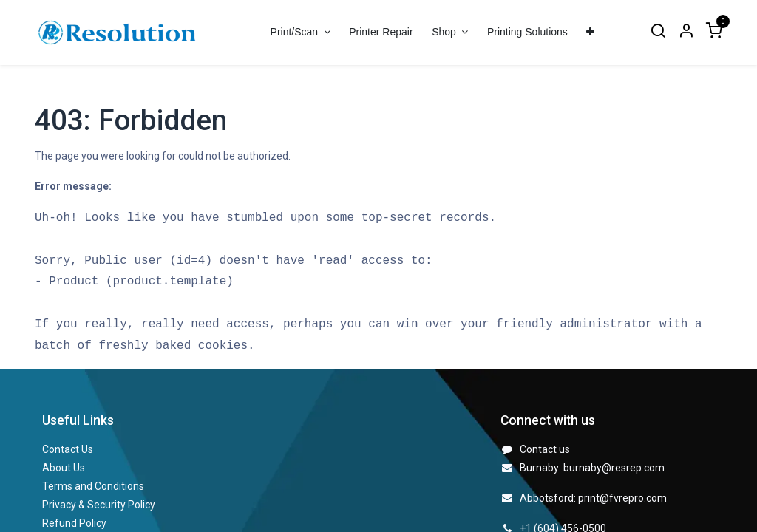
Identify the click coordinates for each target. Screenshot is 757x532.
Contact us (545, 449)
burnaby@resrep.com (614, 468)
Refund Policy (74, 523)
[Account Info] (686, 32)
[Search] (658, 32)
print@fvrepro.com (622, 498)
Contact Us (68, 449)
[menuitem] (381, 32)
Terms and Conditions (93, 486)
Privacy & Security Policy (99, 505)
